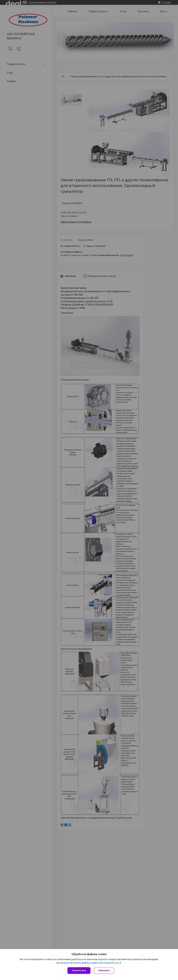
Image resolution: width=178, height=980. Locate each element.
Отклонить (104, 970)
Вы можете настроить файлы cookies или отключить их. (88, 963)
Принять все (79, 970)
